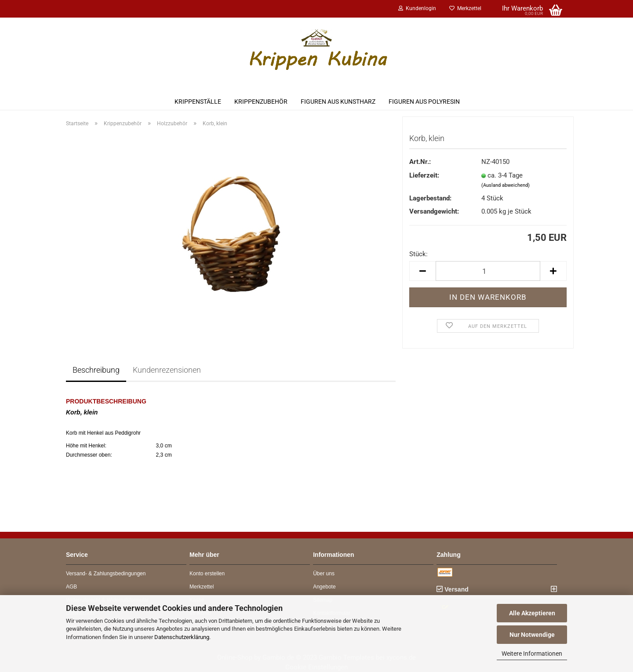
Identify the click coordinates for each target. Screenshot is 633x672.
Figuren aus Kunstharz (338, 102)
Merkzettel (465, 8)
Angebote (324, 587)
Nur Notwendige (532, 635)
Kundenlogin (417, 8)
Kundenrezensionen (167, 370)
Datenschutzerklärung (182, 637)
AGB (71, 587)
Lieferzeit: (424, 175)
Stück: (418, 254)
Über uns (324, 574)
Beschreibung (96, 370)
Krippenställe (198, 102)
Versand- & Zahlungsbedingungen (106, 574)
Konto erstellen (207, 574)
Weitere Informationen (532, 654)
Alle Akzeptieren (532, 613)
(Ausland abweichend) (506, 185)
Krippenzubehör (261, 102)
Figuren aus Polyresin (424, 102)
